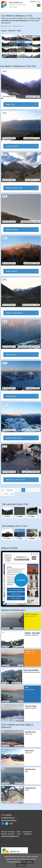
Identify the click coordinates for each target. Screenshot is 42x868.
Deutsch (33, 2)
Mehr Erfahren (28, 862)
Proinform (8, 815)
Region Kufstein (11, 271)
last (12, 494)
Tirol (19, 31)
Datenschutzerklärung (9, 820)
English (38, 2)
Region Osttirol (11, 355)
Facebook (3, 824)
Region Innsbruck (12, 146)
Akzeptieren (21, 865)
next (6, 494)
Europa (4, 31)
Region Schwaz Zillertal (14, 438)
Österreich (12, 31)
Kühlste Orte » (18, 26)
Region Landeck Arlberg (14, 313)
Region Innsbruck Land (14, 188)
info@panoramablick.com (10, 836)
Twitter (7, 824)
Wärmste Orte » (7, 26)
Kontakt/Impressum (8, 818)
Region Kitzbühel (12, 230)
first (3, 490)
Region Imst (10, 105)
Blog (11, 823)
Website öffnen (21, 580)
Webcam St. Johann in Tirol (16, 480)
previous (10, 490)
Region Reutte (11, 396)
